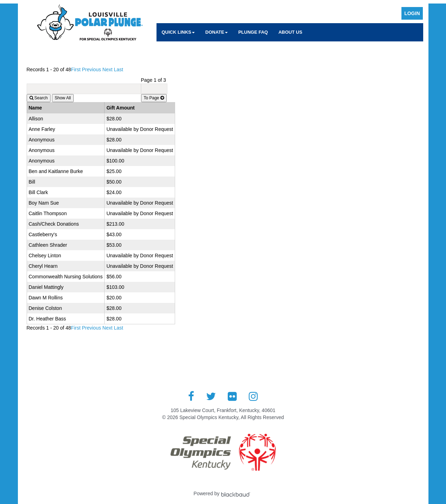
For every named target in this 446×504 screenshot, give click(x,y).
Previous (91, 69)
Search (39, 98)
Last (119, 69)
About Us (290, 32)
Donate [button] (217, 32)
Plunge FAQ (253, 32)
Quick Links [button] (178, 32)
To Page (154, 98)
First (76, 69)
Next (108, 69)
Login (412, 13)
